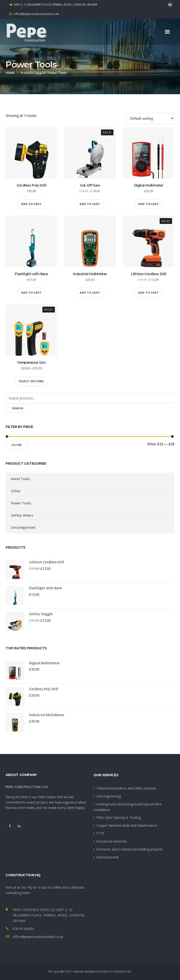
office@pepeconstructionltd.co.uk (38, 937)
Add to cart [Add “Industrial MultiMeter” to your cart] (90, 293)
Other (16, 491)
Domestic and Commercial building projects (129, 849)
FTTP (100, 833)
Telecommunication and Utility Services (126, 788)
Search (18, 408)
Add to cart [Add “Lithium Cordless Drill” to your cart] (149, 293)
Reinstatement (107, 857)
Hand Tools (20, 479)
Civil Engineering (109, 796)
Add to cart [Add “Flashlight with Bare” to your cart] (31, 293)
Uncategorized (23, 527)
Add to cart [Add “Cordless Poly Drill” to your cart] (31, 204)
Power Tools (21, 503)
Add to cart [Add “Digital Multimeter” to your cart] (149, 204)
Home (10, 73)
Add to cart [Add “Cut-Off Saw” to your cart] (90, 204)
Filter (17, 445)
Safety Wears (22, 515)
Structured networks (112, 841)
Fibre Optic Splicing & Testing (118, 817)
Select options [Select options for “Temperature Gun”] (31, 381)
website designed (85, 971)
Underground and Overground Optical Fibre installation (128, 807)
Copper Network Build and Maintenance (127, 825)
